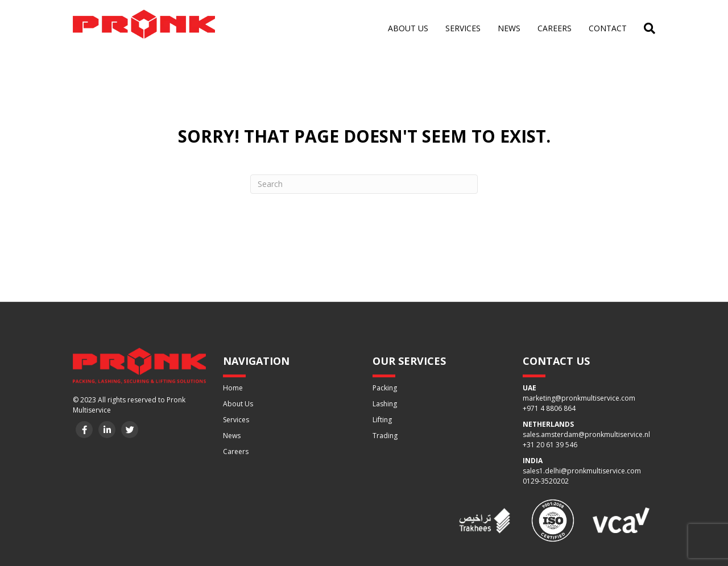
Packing (385, 388)
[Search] (645, 28)
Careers (555, 28)
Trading (385, 436)
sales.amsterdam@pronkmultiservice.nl (586, 434)
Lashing (385, 404)
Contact (608, 28)
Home (233, 388)
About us (408, 28)
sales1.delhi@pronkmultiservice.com (582, 471)
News (509, 28)
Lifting (382, 420)
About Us (238, 404)
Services (463, 28)
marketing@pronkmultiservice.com (579, 398)
